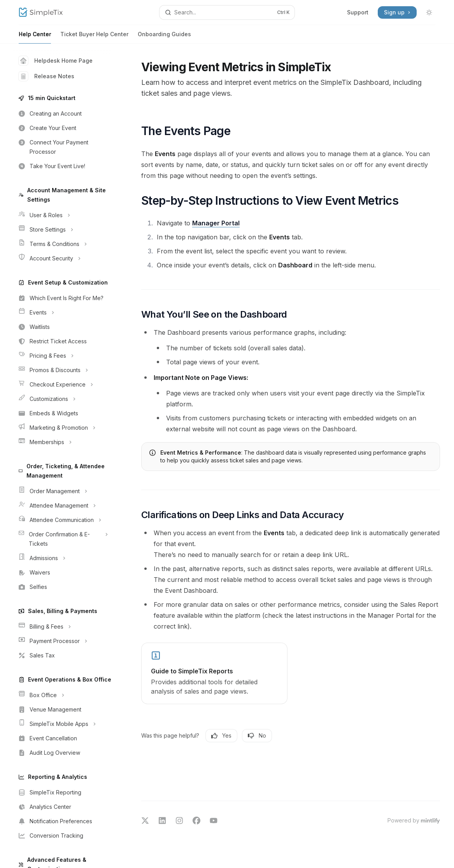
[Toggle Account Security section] (62, 258)
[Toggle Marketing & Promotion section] (62, 428)
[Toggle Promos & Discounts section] (62, 370)
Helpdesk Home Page (56, 61)
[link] (214, 673)
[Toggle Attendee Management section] (62, 506)
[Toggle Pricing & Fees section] (62, 356)
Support (358, 12)
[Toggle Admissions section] (62, 558)
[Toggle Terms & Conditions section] (62, 244)
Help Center (35, 37)
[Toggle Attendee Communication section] (62, 520)
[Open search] (227, 12)
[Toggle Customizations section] (62, 399)
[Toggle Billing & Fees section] (62, 627)
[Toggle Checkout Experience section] (62, 385)
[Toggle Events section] (62, 313)
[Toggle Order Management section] (62, 491)
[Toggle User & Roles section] (62, 215)
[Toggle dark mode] (429, 12)
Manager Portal (216, 223)
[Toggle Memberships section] (62, 442)
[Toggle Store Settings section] (62, 230)
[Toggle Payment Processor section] (62, 641)
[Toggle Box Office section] (62, 695)
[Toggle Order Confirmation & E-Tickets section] (62, 539)
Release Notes (46, 76)
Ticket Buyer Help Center (94, 37)
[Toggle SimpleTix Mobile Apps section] (62, 724)
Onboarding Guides (164, 37)
